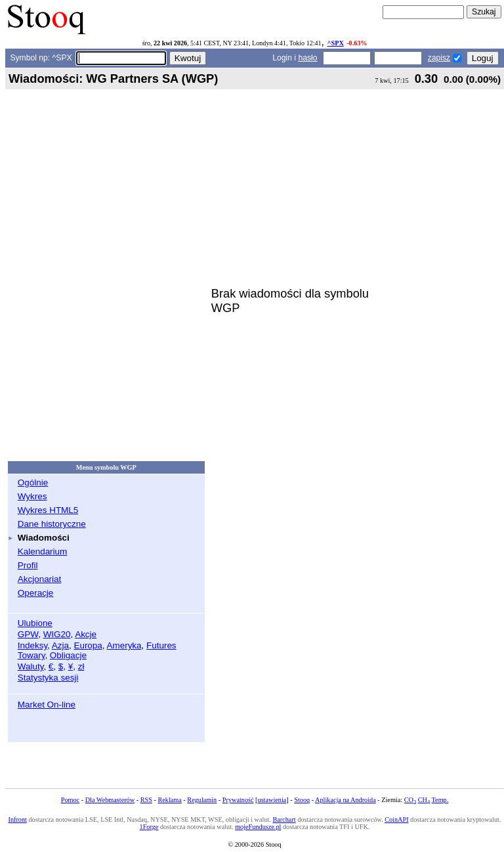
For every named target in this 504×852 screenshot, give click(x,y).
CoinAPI (396, 819)
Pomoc (70, 800)
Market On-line (47, 705)
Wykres (32, 496)
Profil (28, 565)
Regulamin (202, 800)
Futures (161, 645)
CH (424, 800)
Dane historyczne (52, 524)
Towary (31, 655)
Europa (88, 645)
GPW (28, 634)
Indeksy (32, 645)
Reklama (169, 800)
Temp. (440, 800)
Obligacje (68, 655)
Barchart (284, 819)
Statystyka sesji (48, 678)
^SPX (336, 43)
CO (410, 800)
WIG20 (57, 634)
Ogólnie (33, 482)
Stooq (302, 800)
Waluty (31, 666)
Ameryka (124, 645)
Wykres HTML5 (48, 510)
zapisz (439, 58)
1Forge (149, 827)
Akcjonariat (39, 579)
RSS (146, 800)
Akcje (86, 634)
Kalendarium (42, 551)
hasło (307, 58)
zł (81, 666)
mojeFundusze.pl (258, 827)
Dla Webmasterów (110, 800)
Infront (17, 819)
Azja (60, 645)
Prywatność (238, 800)
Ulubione (35, 623)
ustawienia (272, 800)
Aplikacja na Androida (346, 800)
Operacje (36, 593)
